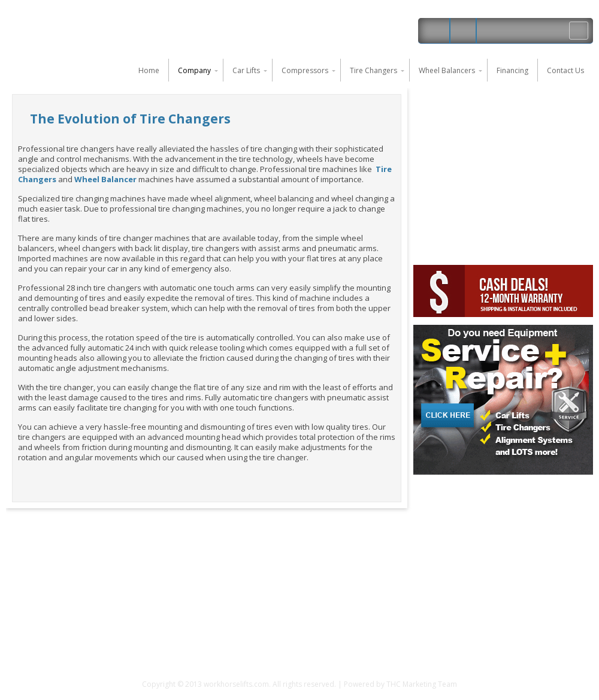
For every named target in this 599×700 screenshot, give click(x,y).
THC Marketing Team (422, 684)
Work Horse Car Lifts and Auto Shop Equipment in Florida (111, 30)
